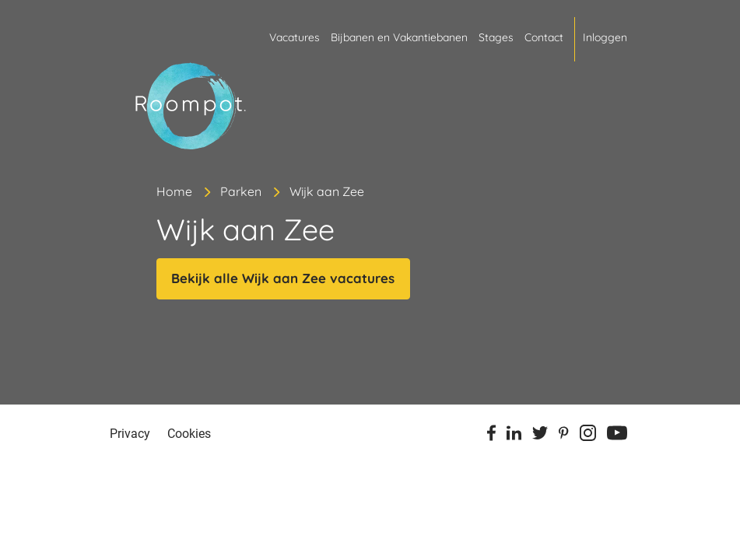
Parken (241, 191)
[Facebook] (491, 436)
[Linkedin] (514, 436)
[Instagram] (588, 436)
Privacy (130, 434)
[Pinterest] (564, 436)
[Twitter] (540, 436)
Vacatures (295, 37)
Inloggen (605, 37)
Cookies (189, 434)
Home (174, 191)
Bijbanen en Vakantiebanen (399, 37)
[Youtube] (617, 436)
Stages (496, 37)
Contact (544, 37)
